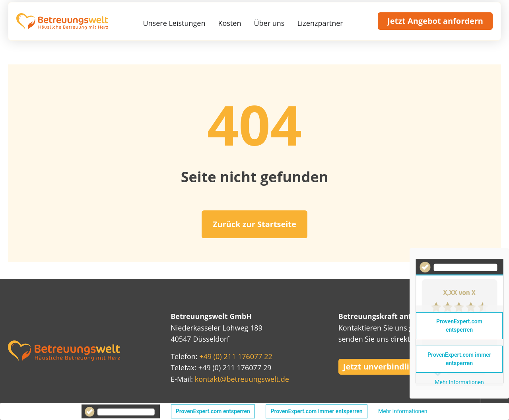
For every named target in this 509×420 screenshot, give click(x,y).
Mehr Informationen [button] (403, 411)
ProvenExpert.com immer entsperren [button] (316, 411)
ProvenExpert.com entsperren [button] (213, 411)
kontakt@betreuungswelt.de (242, 379)
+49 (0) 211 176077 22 (236, 356)
